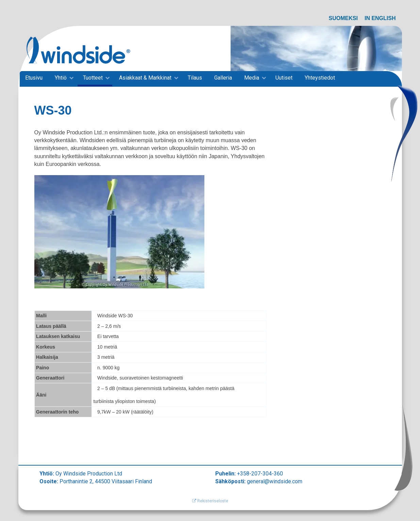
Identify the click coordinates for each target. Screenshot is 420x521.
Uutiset (284, 78)
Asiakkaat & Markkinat (145, 78)
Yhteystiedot (320, 78)
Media (252, 78)
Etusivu (34, 78)
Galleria (223, 78)
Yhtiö (61, 78)
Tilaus (195, 78)
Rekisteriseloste (210, 501)
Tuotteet (93, 78)
